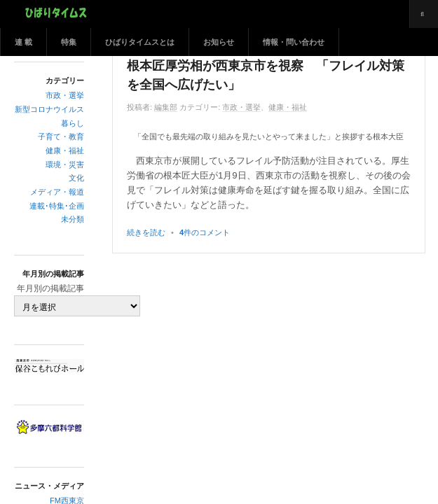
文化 (76, 178)
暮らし (73, 123)
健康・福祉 (65, 150)
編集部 (166, 107)
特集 (69, 42)
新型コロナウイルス (49, 109)
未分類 (73, 219)
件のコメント (205, 232)
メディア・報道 (57, 192)
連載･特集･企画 (57, 206)
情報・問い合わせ (294, 42)
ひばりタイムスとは (140, 42)
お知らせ (219, 42)
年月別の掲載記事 (50, 288)
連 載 (23, 42)
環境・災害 (65, 164)
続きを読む (146, 232)
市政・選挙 (65, 95)
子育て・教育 (61, 136)
